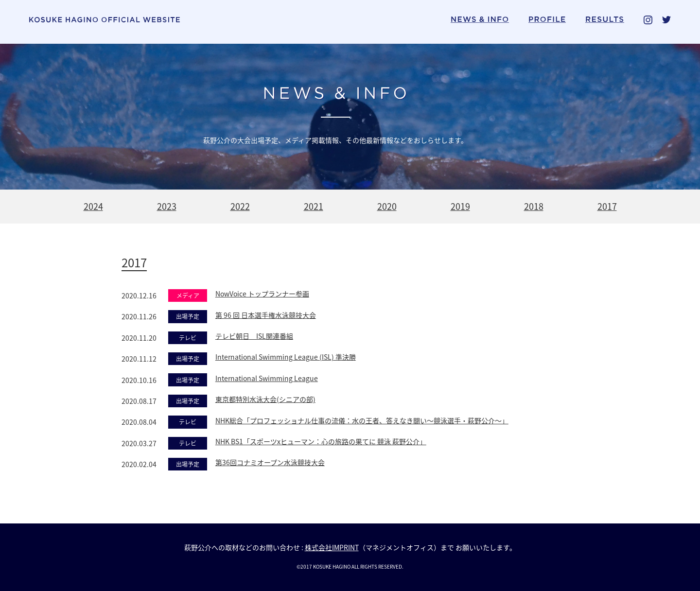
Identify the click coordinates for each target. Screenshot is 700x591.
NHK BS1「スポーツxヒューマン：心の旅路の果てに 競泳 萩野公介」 (321, 441)
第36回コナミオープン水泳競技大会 (270, 462)
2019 (460, 206)
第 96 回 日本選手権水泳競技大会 (266, 315)
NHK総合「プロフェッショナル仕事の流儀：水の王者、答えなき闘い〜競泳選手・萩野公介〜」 (362, 420)
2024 (93, 206)
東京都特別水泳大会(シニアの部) (265, 399)
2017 (607, 206)
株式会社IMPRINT (332, 547)
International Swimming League (267, 378)
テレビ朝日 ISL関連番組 (254, 336)
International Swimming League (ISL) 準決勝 (286, 357)
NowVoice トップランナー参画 (262, 294)
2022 (240, 206)
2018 (534, 206)
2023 (167, 206)
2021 (314, 206)
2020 (387, 206)
